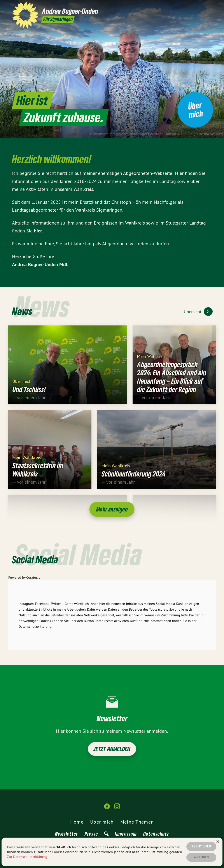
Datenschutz (156, 834)
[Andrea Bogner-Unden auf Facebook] (203, 6)
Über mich (22, 384)
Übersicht (193, 312)
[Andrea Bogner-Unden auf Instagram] (210, 6)
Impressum (126, 834)
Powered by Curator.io (24, 580)
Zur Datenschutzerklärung (27, 857)
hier (38, 231)
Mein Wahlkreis (151, 359)
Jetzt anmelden (112, 749)
